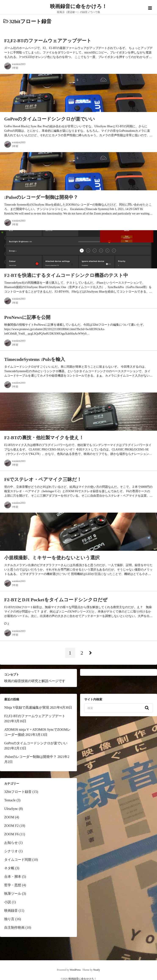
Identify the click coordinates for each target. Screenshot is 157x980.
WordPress (75, 970)
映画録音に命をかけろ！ (78, 6)
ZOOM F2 (11, 826)
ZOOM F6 (11, 834)
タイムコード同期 (18, 860)
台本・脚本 (13, 877)
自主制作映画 (14, 927)
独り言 (9, 919)
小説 (8, 902)
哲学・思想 (13, 885)
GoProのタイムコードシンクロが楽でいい (36, 743)
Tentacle (10, 800)
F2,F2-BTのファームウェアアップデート (35, 716)
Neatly (97, 970)
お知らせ (11, 843)
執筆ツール (13, 894)
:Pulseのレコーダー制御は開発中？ (30, 757)
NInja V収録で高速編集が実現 (27, 707)
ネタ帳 (9, 868)
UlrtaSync (11, 809)
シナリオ (11, 851)
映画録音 (11, 911)
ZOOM (9, 817)
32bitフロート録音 (18, 792)
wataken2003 (19, 64)
